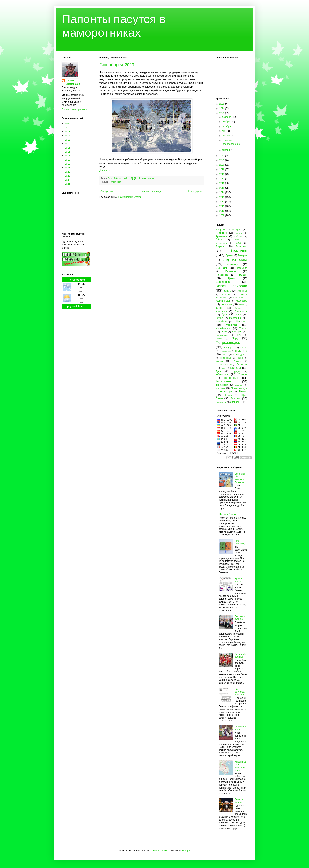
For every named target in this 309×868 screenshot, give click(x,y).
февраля (227, 140)
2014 (67, 144)
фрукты (239, 385)
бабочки (238, 236)
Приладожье (240, 355)
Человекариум (239, 388)
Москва (243, 328)
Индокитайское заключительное (241, 766)
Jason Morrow (160, 851)
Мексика (231, 325)
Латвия (219, 318)
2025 (67, 184)
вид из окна (235, 259)
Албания (221, 233)
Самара (237, 361)
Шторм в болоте (227, 514)
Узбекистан (222, 374)
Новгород (237, 332)
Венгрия (243, 255)
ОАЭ (239, 335)
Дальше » (105, 170)
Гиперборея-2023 (117, 65)
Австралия (221, 230)
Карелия (226, 304)
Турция (236, 371)
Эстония (236, 398)
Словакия (242, 364)
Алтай (239, 233)
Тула (218, 371)
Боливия (242, 246)
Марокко (242, 321)
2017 (67, 156)
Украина (243, 374)
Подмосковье (225, 351)
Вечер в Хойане (239, 801)
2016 (67, 152)
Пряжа (240, 358)
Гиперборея (115, 182)
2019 (67, 164)
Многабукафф (223, 328)
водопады (233, 264)
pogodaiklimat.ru (77, 306)
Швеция (228, 395)
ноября (226, 122)
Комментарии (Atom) (129, 197)
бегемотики (221, 243)
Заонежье (242, 291)
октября (227, 126)
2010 (67, 128)
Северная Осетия (224, 365)
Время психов (238, 580)
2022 (67, 172)
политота (241, 351)
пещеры (229, 348)
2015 (67, 148)
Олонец (219, 339)
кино (219, 308)
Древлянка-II (224, 282)
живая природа (231, 286)
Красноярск (241, 311)
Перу (235, 338)
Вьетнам (221, 268)
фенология (231, 378)
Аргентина (221, 236)
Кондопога (221, 311)
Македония (235, 318)
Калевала (238, 298)
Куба (224, 314)
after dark (235, 402)
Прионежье (226, 358)
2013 (67, 140)
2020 (222, 165)
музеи (224, 332)
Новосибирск (222, 335)
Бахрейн (237, 240)
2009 (67, 124)
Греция (242, 275)
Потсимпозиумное (241, 618)
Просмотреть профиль (74, 109)
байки (219, 240)
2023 (67, 176)
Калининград (223, 301)
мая (225, 131)
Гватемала (241, 268)
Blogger (186, 851)
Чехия (243, 391)
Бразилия (239, 250)
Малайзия (221, 322)
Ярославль (221, 402)
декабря (227, 117)
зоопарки (225, 294)
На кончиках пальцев (240, 692)
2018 (67, 160)
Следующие (107, 191)
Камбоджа (242, 301)
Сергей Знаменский (73, 82)
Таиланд (235, 368)
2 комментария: (147, 178)
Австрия (237, 230)
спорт (223, 368)
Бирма (220, 246)
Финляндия (222, 385)
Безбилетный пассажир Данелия (241, 478)
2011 (67, 132)
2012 (67, 136)
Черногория (227, 392)
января (226, 150)
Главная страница (151, 191)
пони (225, 355)
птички (219, 361)
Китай (238, 308)
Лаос (239, 315)
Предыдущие (195, 191)
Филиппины (223, 381)
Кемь (241, 304)
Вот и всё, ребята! (240, 655)
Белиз (238, 243)
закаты (227, 291)
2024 (67, 180)
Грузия (232, 278)
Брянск (230, 255)
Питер (244, 348)
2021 (67, 168)
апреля (226, 136)
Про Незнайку (240, 542)
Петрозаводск (77, 280)
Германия (231, 271)
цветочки (220, 388)
